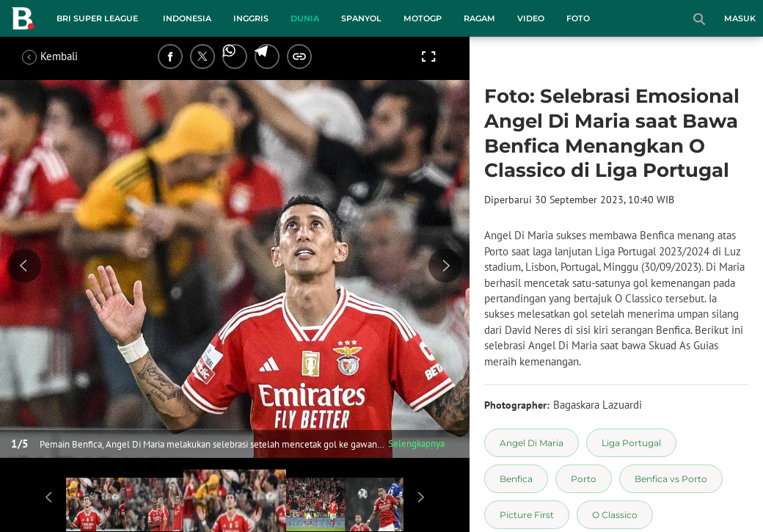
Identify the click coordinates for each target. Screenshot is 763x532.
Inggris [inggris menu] (251, 18)
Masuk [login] (740, 18)
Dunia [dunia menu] (305, 18)
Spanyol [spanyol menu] (361, 18)
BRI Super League (97, 18)
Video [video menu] (531, 18)
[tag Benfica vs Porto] (671, 479)
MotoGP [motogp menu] (423, 18)
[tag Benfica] (516, 479)
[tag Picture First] (527, 515)
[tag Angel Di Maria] (532, 443)
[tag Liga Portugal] (631, 443)
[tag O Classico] (615, 515)
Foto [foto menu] (578, 18)
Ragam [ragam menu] (479, 18)
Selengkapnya (416, 444)
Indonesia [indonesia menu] (187, 18)
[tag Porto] (584, 479)
